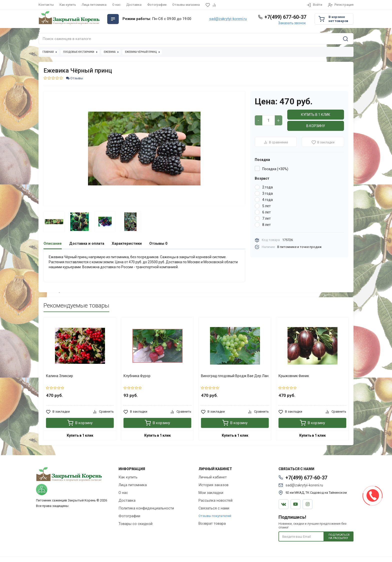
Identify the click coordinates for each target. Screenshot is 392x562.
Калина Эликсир (59, 376)
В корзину (316, 126)
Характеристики (127, 243)
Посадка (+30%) (275, 169)
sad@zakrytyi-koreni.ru (228, 19)
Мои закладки (211, 493)
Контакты (46, 5)
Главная (48, 52)
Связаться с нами (214, 508)
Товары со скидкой (135, 524)
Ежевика (110, 52)
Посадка (262, 160)
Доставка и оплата (87, 243)
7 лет (266, 218)
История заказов (213, 485)
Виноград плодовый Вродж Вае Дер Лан (235, 376)
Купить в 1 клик (316, 115)
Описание (53, 243)
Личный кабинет (213, 477)
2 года (267, 187)
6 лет (266, 212)
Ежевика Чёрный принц (141, 52)
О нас (116, 5)
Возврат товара (212, 523)
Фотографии (157, 5)
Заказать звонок (292, 23)
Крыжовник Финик (294, 376)
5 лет (266, 206)
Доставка (134, 5)
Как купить (68, 5)
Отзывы (74, 78)
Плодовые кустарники (79, 52)
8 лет (266, 225)
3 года (267, 193)
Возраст (262, 178)
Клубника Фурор (137, 376)
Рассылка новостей (215, 500)
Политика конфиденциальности (146, 508)
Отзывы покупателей (215, 516)
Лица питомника (94, 5)
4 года (267, 200)
